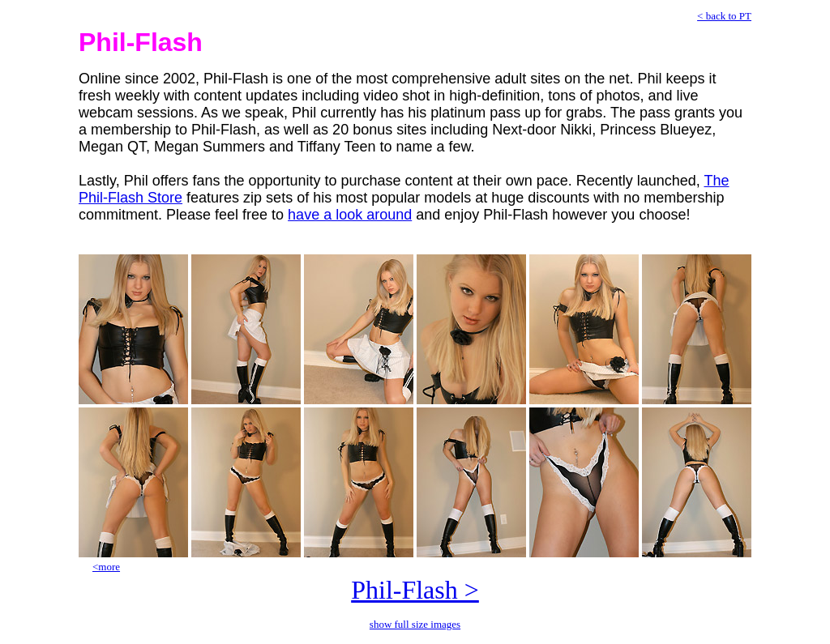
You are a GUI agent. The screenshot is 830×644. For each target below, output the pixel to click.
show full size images (415, 624)
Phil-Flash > (415, 590)
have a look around (350, 215)
